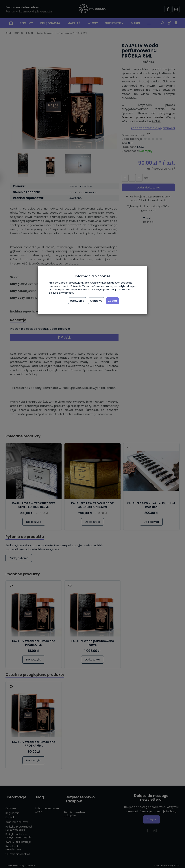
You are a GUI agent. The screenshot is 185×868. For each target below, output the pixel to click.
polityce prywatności (61, 293)
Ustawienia (77, 301)
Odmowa (96, 301)
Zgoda (113, 301)
